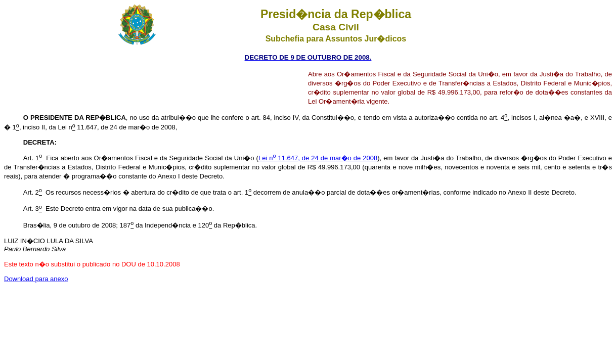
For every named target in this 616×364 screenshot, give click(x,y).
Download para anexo (36, 279)
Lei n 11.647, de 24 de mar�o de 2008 (318, 158)
